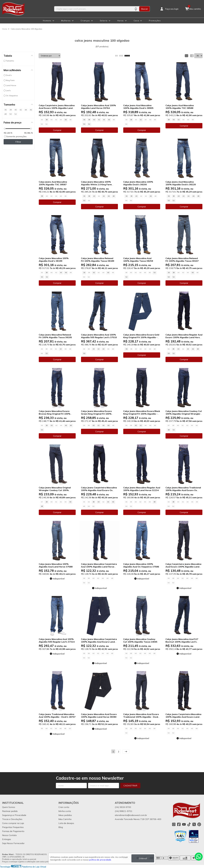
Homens (47, 21)
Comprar (57, 130)
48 (114, 196)
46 (66, 120)
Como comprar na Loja (13, 823)
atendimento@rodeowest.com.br (131, 815)
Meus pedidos (65, 815)
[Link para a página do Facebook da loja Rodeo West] (179, 824)
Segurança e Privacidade (14, 815)
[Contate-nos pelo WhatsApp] (199, 857)
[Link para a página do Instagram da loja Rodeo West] (174, 824)
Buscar (144, 9)
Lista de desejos (66, 823)
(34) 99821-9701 (124, 811)
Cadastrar (130, 786)
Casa (136, 21)
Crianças (85, 21)
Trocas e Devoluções (12, 819)
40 (94, 120)
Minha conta (65, 811)
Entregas (7, 839)
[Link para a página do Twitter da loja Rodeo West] (194, 824)
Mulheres (66, 21)
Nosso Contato (9, 835)
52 (89, 124)
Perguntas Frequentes (13, 827)
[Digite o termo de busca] (93, 9)
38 (47, 120)
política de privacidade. (100, 860)
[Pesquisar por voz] (136, 9)
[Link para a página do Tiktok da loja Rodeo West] (189, 824)
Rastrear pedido (10, 811)
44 (104, 120)
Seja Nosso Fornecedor (13, 843)
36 (84, 120)
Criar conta (64, 807)
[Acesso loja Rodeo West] (169, 9)
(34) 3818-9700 (123, 807)
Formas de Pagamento (13, 831)
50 (84, 124)
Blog (61, 827)
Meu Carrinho (65, 819)
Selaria (104, 21)
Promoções (155, 21)
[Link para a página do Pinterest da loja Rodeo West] (199, 824)
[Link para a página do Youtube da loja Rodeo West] (184, 824)
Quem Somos (9, 807)
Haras (121, 21)
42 (99, 120)
